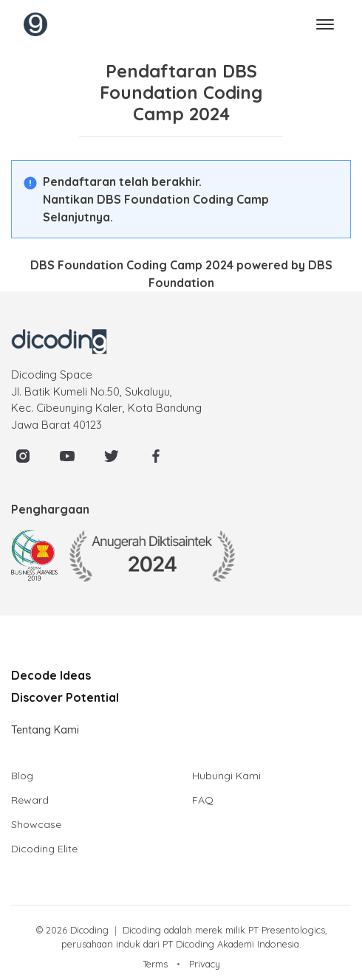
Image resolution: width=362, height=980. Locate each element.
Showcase (36, 824)
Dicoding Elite (44, 849)
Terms (155, 964)
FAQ (203, 800)
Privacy (205, 964)
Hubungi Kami (226, 776)
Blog (22, 776)
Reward (30, 800)
